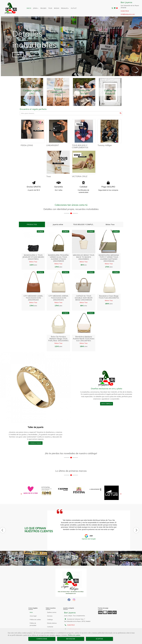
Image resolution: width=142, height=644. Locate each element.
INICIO (29, 8)
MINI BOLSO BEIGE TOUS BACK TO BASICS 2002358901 (84, 257)
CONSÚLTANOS (35, 443)
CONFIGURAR (42, 639)
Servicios (50, 616)
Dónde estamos (52, 623)
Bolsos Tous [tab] (110, 224)
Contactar (50, 627)
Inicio (31, 612)
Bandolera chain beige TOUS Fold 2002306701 (109, 297)
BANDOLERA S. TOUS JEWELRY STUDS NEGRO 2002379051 (33, 257)
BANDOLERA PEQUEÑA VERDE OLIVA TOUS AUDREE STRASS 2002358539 (58, 258)
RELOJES (43, 8)
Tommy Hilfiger (105, 145)
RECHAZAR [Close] (71, 639)
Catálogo (50, 620)
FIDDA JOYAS (27, 145)
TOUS (50, 8)
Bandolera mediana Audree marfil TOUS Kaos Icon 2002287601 (84, 339)
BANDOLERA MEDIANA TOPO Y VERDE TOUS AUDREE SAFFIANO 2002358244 (109, 258)
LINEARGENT (53, 145)
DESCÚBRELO (107, 404)
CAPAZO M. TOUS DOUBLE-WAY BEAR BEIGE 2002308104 (84, 298)
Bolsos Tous (33, 262)
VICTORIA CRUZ (80, 176)
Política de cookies (74, 635)
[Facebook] (69, 600)
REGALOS (65, 8)
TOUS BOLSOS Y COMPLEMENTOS (80, 146)
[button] (21, 494)
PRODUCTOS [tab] (32, 224)
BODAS (57, 8)
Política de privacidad (33, 624)
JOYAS (36, 8)
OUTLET (74, 8)
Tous (49, 176)
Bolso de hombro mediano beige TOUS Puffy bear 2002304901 (58, 339)
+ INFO (18, 55)
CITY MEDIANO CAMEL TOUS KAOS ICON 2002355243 (33, 298)
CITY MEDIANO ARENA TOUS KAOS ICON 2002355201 (58, 298)
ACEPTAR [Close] (99, 639)
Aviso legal (33, 616)
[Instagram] (74, 600)
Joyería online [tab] (58, 224)
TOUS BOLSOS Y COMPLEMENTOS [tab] (85, 224)
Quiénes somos (52, 612)
